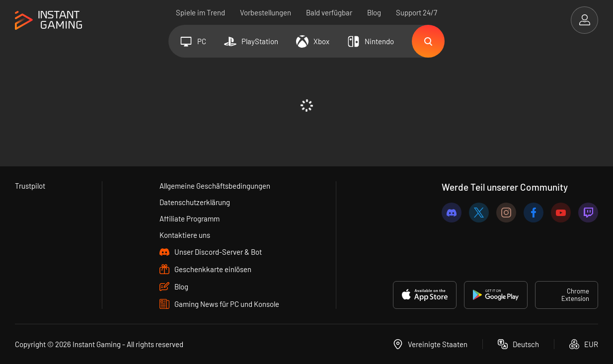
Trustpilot (30, 186)
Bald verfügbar (329, 12)
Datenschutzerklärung (195, 202)
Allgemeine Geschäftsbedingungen (215, 186)
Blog (374, 12)
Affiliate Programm (190, 218)
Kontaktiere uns (185, 235)
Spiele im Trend (200, 12)
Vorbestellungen (266, 12)
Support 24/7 (417, 12)
